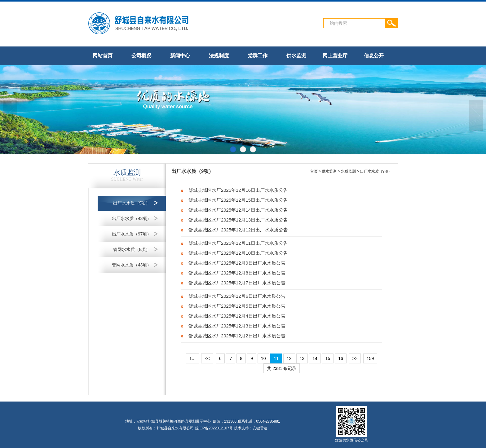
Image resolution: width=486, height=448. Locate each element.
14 (315, 358)
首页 (314, 171)
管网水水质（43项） (132, 265)
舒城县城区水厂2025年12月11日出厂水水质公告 (238, 243)
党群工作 (258, 56)
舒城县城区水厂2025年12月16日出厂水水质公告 (238, 190)
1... (192, 358)
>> (355, 358)
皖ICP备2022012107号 (214, 428)
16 (341, 358)
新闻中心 (180, 56)
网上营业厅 (335, 56)
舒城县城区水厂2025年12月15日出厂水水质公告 (238, 200)
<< (207, 358)
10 (263, 358)
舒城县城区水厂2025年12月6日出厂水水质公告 (237, 296)
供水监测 (296, 56)
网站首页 (103, 56)
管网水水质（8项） (132, 249)
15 (328, 358)
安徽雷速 (260, 428)
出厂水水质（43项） (132, 218)
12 (289, 358)
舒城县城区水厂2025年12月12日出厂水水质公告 (238, 230)
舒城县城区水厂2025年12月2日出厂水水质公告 (237, 336)
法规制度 (219, 56)
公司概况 (141, 56)
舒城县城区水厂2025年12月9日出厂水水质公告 (237, 263)
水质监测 (348, 171)
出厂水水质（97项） (132, 234)
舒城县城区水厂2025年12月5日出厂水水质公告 (237, 306)
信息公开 (374, 56)
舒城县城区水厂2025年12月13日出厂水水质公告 (238, 220)
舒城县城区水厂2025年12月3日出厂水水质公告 (237, 326)
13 (302, 358)
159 (370, 358)
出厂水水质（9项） (132, 203)
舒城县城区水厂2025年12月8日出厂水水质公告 (237, 273)
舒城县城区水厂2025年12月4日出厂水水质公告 (237, 316)
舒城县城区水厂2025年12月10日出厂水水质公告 (238, 253)
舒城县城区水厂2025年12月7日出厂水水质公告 (237, 283)
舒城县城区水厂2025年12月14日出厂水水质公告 (238, 210)
